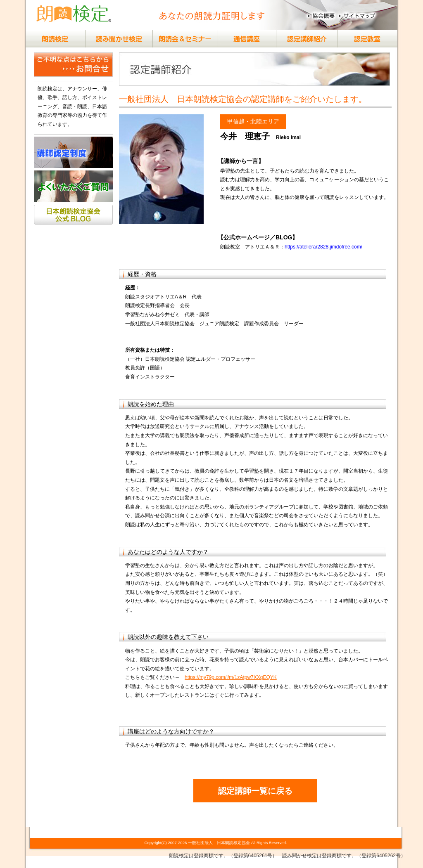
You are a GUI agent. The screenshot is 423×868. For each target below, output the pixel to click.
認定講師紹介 (304, 39)
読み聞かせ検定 (119, 39)
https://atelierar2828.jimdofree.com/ (323, 247)
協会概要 (322, 16)
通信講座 (242, 39)
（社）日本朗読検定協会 (74, 16)
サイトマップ (359, 16)
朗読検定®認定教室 (366, 39)
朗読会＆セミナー (181, 39)
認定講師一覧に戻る (255, 791)
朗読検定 (57, 39)
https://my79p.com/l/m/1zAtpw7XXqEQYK (231, 677)
